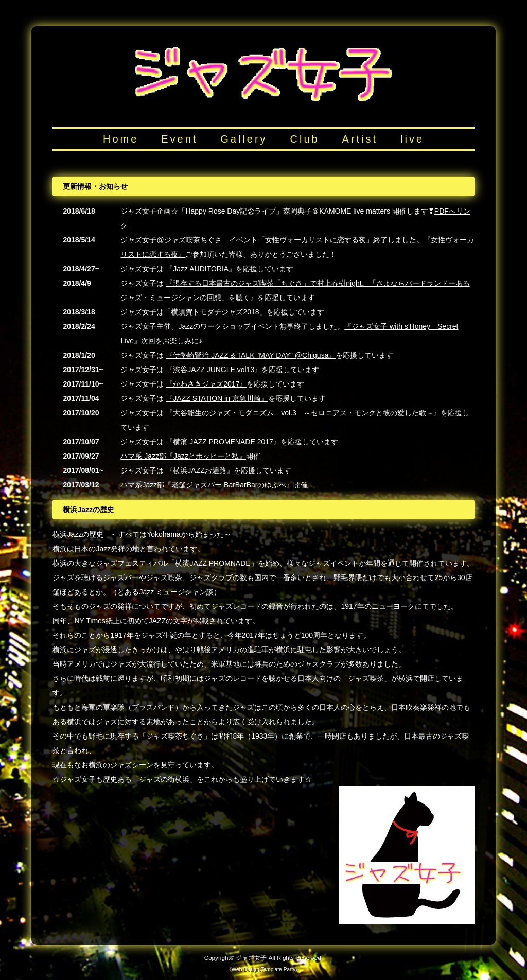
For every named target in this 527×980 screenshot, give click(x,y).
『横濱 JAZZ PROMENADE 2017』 (223, 442)
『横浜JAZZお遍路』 (199, 470)
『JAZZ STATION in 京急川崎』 (217, 398)
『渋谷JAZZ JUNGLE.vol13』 (214, 370)
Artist (360, 139)
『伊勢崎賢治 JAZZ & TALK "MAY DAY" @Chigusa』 (251, 355)
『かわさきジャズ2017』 (206, 384)
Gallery (244, 139)
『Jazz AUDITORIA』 (201, 269)
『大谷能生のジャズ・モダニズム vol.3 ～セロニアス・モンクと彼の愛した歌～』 (303, 413)
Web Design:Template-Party (263, 969)
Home (121, 139)
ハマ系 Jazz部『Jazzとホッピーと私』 (183, 456)
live (412, 139)
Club (305, 139)
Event (179, 139)
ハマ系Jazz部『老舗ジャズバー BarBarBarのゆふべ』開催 (214, 485)
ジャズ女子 (251, 958)
